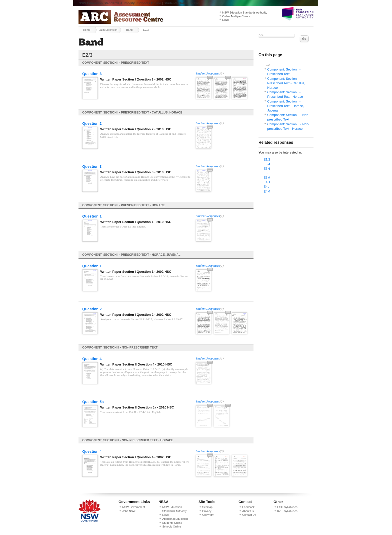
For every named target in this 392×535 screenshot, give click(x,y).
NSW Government (134, 507)
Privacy (207, 511)
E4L (266, 187)
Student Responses (208, 73)
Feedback (248, 507)
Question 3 (92, 74)
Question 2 (92, 123)
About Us (248, 511)
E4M (267, 191)
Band (129, 30)
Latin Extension (108, 30)
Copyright (208, 515)
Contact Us (249, 515)
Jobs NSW (129, 511)
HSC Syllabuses (287, 507)
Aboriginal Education (175, 519)
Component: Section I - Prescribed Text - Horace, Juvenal (285, 106)
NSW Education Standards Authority (107, 3)
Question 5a (93, 402)
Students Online (176, 3)
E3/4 (267, 164)
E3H (267, 169)
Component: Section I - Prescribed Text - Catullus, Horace (286, 83)
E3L (266, 173)
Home (87, 30)
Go (304, 39)
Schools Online (149, 3)
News (195, 3)
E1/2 (267, 159)
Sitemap (207, 507)
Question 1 (92, 216)
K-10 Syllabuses (287, 511)
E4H (267, 182)
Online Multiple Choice (236, 16)
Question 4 (92, 359)
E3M (267, 178)
